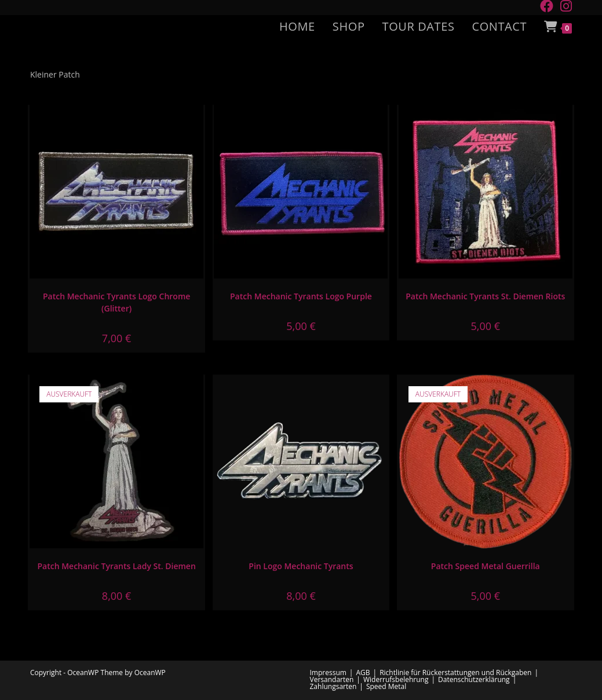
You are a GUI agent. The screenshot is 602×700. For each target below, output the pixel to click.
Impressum (328, 672)
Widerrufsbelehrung (396, 679)
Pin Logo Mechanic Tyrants (301, 566)
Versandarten (332, 679)
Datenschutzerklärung (474, 679)
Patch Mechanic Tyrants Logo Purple (301, 296)
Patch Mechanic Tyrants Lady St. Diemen (116, 566)
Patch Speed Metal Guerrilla (486, 566)
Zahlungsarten (333, 686)
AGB (363, 672)
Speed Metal (386, 686)
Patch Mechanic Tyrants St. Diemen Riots (485, 296)
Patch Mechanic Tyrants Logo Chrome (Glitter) (116, 302)
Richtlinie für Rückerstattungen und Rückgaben (455, 672)
